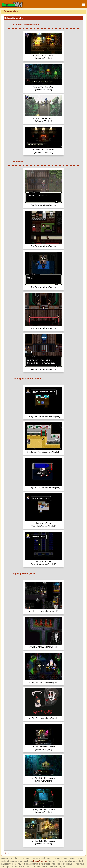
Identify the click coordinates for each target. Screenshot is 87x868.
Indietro (6, 853)
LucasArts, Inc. (40, 861)
